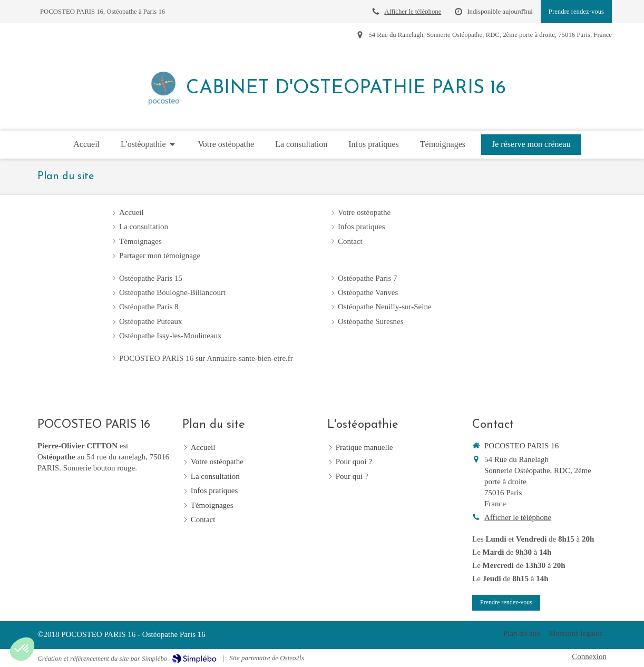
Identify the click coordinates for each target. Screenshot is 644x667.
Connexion (589, 656)
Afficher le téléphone (413, 12)
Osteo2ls (292, 658)
